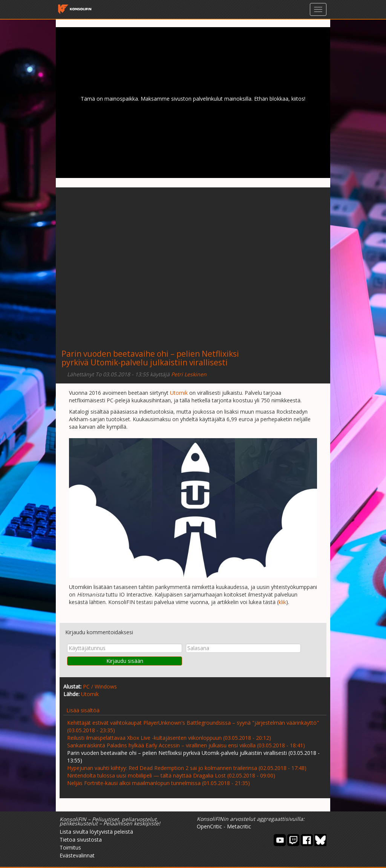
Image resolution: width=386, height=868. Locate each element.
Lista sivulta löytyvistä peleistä (96, 832)
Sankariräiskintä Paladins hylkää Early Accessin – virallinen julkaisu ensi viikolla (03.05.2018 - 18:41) (186, 745)
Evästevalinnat (77, 855)
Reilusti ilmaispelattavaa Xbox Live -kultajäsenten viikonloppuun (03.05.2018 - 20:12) (169, 738)
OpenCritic (209, 826)
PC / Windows (100, 686)
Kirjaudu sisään (125, 661)
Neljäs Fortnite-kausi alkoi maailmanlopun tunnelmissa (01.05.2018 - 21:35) (159, 783)
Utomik (179, 393)
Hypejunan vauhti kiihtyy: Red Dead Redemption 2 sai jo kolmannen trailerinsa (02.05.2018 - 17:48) (187, 768)
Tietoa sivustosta (81, 840)
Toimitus (70, 847)
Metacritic (239, 826)
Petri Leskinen (189, 374)
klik (282, 602)
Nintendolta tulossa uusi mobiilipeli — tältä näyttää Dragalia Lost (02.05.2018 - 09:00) (171, 775)
